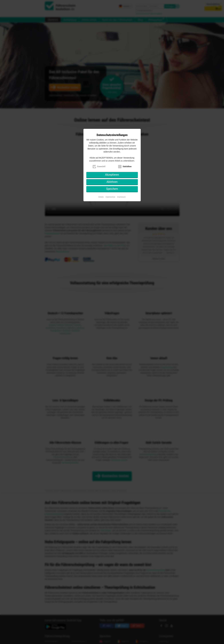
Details (101, 197)
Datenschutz (110, 197)
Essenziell (101, 166)
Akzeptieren (112, 175)
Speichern (112, 189)
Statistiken (127, 166)
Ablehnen (112, 182)
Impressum (121, 197)
